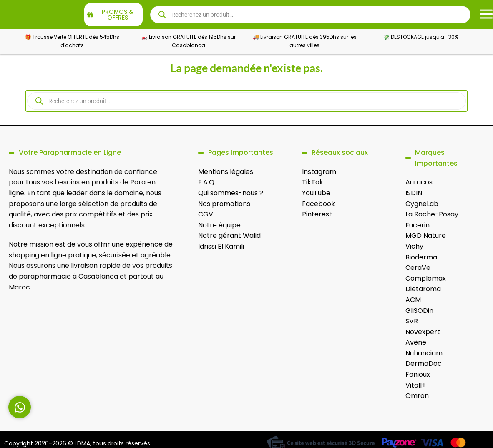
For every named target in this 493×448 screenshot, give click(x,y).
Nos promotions (224, 204)
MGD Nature (426, 235)
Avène (416, 342)
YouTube (316, 193)
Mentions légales (226, 172)
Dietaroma (423, 289)
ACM (413, 300)
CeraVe (418, 268)
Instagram (319, 172)
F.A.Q (206, 182)
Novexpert (423, 332)
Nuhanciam (424, 353)
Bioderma (421, 257)
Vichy (414, 246)
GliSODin (419, 311)
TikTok (313, 182)
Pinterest (317, 214)
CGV (206, 214)
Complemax (426, 278)
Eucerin (418, 225)
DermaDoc (424, 364)
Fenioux (418, 374)
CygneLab (422, 204)
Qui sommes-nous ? (231, 193)
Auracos (419, 182)
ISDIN (414, 193)
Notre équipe (219, 225)
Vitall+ (416, 385)
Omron (417, 396)
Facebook (318, 204)
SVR (412, 321)
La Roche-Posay (432, 214)
